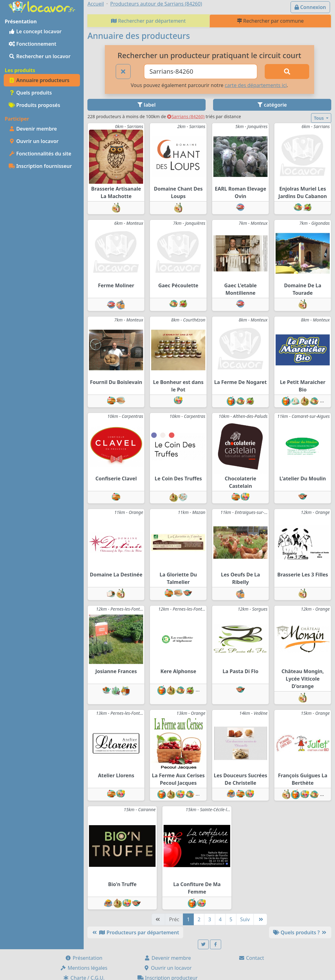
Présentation (84, 958)
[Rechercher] (287, 72)
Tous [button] (319, 118)
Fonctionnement (33, 44)
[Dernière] (260, 919)
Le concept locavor (35, 31)
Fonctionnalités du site (40, 154)
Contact (251, 958)
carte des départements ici (256, 85)
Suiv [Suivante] (245, 919)
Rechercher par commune (270, 21)
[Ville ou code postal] (201, 72)
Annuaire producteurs (39, 80)
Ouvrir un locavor (34, 141)
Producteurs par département (135, 932)
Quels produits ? (300, 932)
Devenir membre (33, 129)
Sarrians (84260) (186, 116)
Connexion (310, 7)
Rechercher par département (148, 21)
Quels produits (30, 93)
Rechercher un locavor (40, 56)
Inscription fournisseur (40, 166)
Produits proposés (34, 105)
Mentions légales (84, 968)
